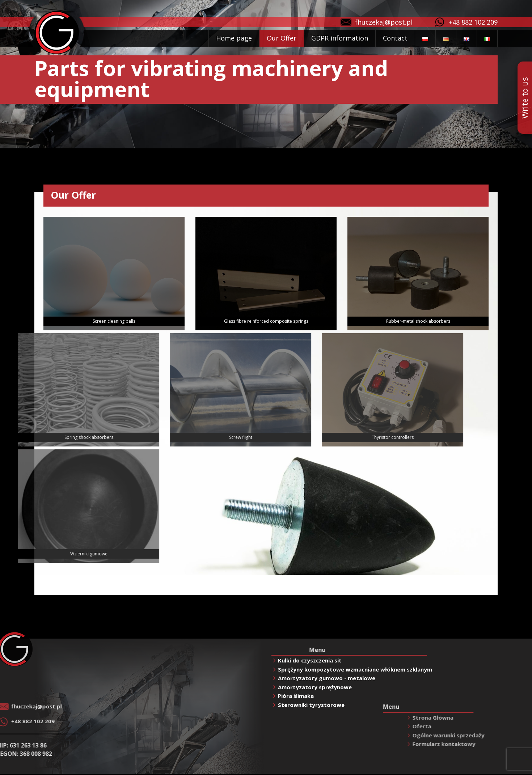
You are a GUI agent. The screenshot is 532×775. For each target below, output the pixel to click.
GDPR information (340, 38)
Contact (395, 38)
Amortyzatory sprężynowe (315, 687)
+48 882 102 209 (473, 22)
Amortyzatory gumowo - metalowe (327, 678)
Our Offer (282, 38)
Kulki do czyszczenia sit (310, 660)
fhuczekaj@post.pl (384, 22)
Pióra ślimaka (296, 696)
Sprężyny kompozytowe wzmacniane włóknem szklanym (355, 669)
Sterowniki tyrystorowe (311, 705)
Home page (234, 38)
